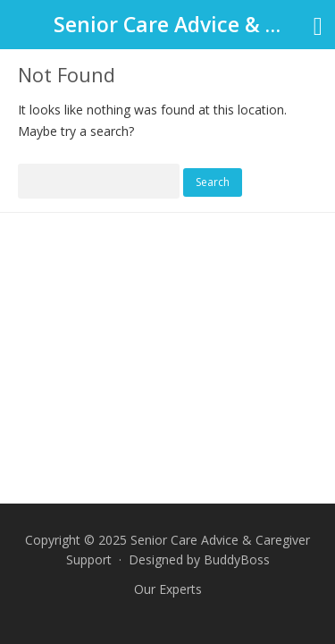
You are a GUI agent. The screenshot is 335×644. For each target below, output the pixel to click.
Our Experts (168, 589)
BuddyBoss (237, 559)
